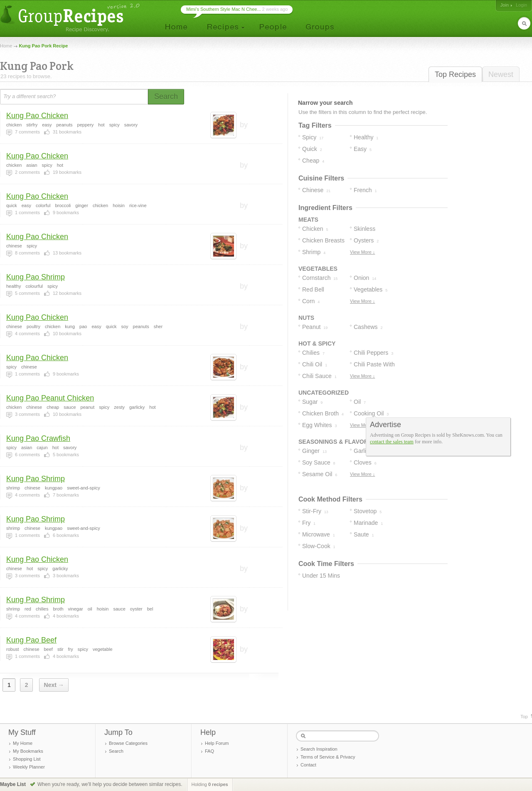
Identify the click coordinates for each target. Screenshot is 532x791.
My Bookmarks (28, 751)
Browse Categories (128, 743)
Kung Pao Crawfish (38, 438)
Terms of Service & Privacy (328, 757)
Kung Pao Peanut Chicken (50, 398)
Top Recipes (455, 74)
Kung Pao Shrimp (36, 277)
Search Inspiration (319, 749)
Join (505, 5)
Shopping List (27, 759)
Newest (501, 74)
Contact (308, 765)
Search (116, 751)
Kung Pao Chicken (37, 116)
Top (524, 717)
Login (521, 5)
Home (6, 46)
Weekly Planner (29, 767)
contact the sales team (392, 442)
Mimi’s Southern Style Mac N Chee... (224, 9)
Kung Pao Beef (31, 640)
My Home (23, 743)
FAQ (209, 751)
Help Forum (217, 743)
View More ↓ (362, 252)
